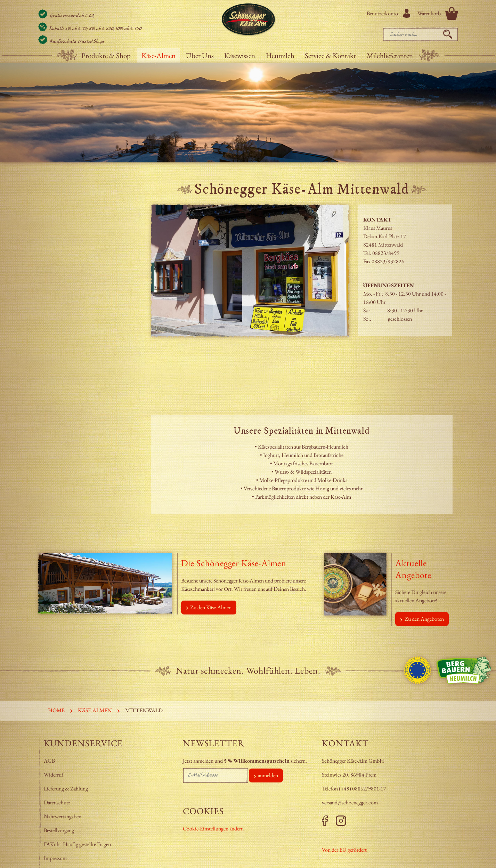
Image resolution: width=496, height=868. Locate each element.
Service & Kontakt (330, 55)
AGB (49, 761)
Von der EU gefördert (344, 850)
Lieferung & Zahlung (66, 789)
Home (56, 710)
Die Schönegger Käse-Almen (234, 563)
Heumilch (280, 55)
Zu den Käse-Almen (211, 607)
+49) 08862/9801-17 (363, 789)
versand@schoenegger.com (350, 802)
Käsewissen (240, 55)
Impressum (56, 858)
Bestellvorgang (59, 830)
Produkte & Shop (106, 55)
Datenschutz (57, 802)
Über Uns (200, 55)
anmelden (268, 775)
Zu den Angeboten (424, 619)
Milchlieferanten (390, 55)
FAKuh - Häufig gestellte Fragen (77, 844)
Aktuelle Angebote (413, 569)
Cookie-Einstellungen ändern (213, 829)
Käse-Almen (158, 55)
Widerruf (54, 775)
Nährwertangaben (63, 816)
